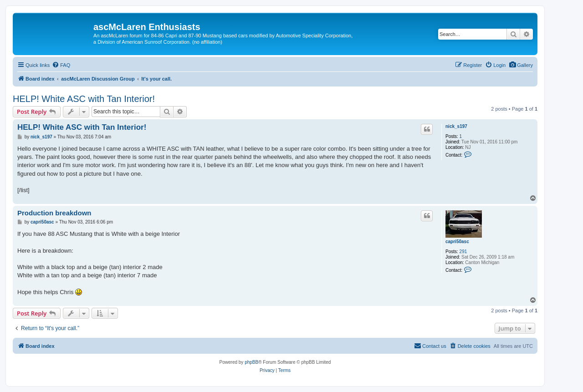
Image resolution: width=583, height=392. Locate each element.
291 (463, 252)
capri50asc (457, 242)
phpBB (251, 362)
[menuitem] (521, 65)
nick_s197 (456, 126)
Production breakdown (54, 213)
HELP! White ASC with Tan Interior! (84, 99)
